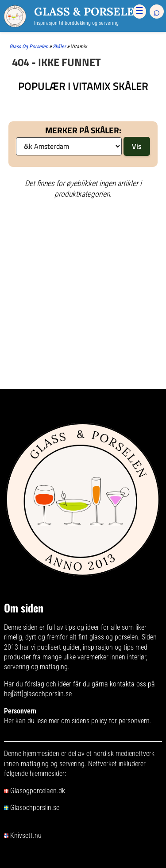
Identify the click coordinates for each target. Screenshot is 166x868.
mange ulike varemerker (75, 657)
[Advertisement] (83, 241)
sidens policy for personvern (111, 721)
